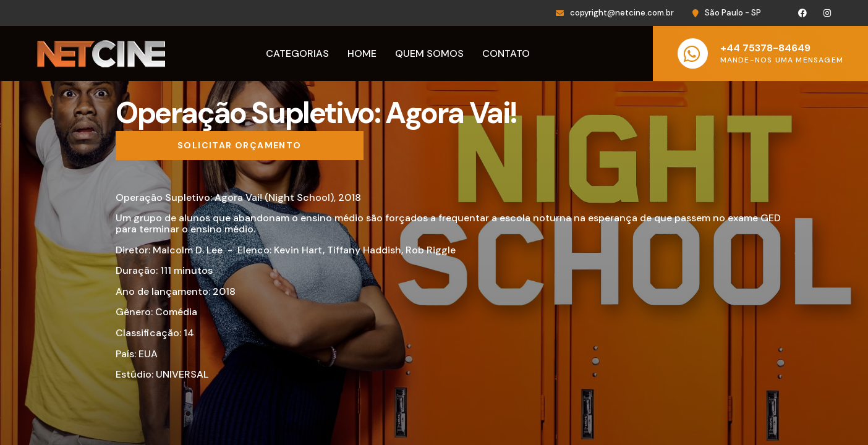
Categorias (297, 53)
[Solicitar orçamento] (240, 146)
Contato (506, 53)
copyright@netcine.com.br (622, 13)
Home (362, 53)
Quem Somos (429, 53)
